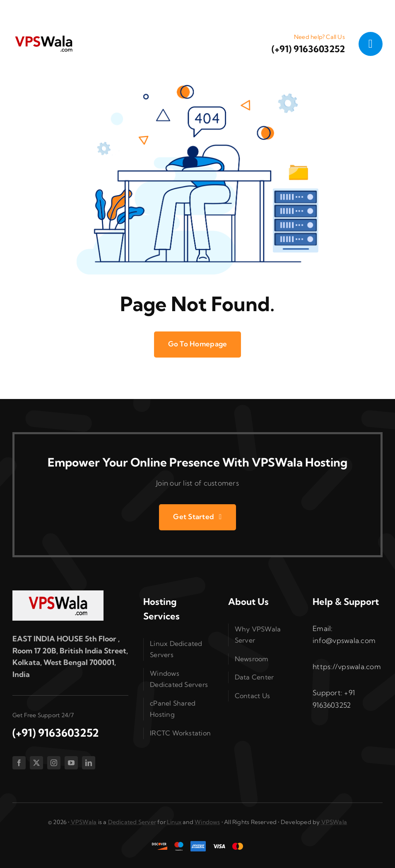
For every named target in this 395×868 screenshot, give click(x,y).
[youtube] (71, 763)
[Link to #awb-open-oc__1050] (371, 44)
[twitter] (36, 763)
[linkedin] (89, 763)
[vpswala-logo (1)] (43, 37)
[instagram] (54, 763)
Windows (207, 822)
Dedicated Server (132, 822)
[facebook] (19, 763)
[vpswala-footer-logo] (58, 594)
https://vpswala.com (347, 666)
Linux (174, 822)
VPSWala (84, 822)
